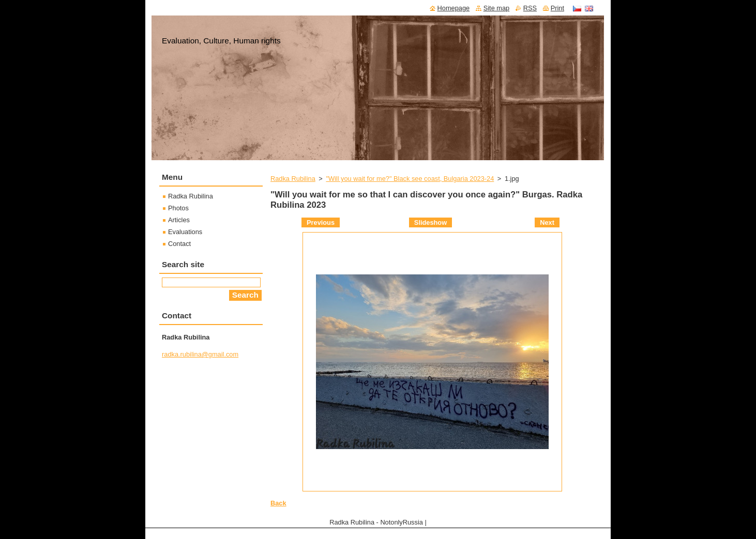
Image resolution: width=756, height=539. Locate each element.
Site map (497, 8)
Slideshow (430, 222)
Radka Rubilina (293, 179)
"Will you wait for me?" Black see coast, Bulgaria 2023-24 (410, 179)
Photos (178, 208)
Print (557, 8)
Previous (321, 222)
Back (278, 503)
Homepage (454, 8)
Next (547, 222)
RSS (530, 8)
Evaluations (185, 232)
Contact (179, 244)
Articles (179, 220)
